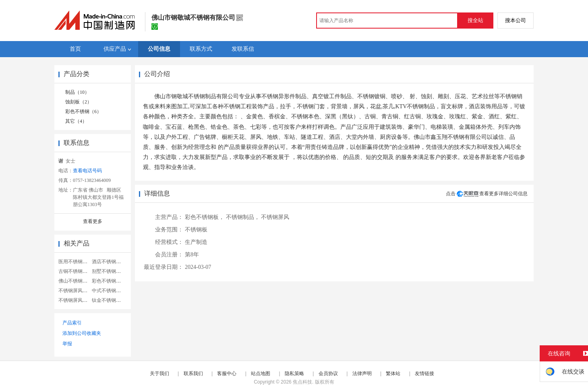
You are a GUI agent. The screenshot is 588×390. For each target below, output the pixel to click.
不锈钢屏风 (275, 217)
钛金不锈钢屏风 (109, 300)
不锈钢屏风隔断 (75, 291)
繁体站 (393, 373)
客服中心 (227, 373)
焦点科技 (302, 382)
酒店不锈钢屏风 (109, 262)
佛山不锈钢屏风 (75, 281)
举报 (67, 344)
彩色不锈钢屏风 (109, 281)
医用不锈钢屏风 (75, 262)
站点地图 (261, 373)
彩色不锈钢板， (205, 217)
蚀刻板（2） (79, 102)
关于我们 (159, 373)
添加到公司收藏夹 (82, 333)
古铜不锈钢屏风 (75, 271)
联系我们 (193, 373)
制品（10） (77, 92)
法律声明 (362, 373)
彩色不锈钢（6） (83, 111)
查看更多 (93, 221)
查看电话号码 (87, 171)
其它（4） (76, 121)
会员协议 (328, 373)
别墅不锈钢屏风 (109, 271)
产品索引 (72, 323)
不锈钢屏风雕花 (75, 300)
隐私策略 (294, 373)
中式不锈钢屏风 (109, 291)
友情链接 (424, 373)
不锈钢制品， (243, 217)
